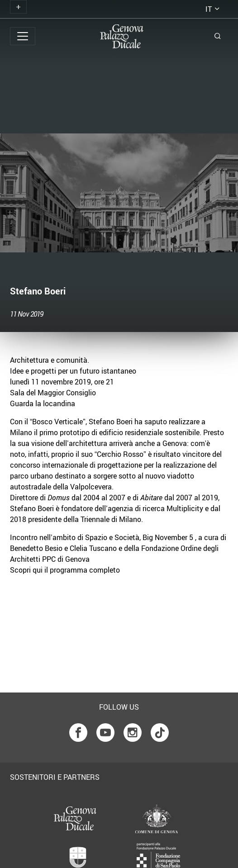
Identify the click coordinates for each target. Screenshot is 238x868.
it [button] (209, 9)
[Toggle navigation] (18, 7)
